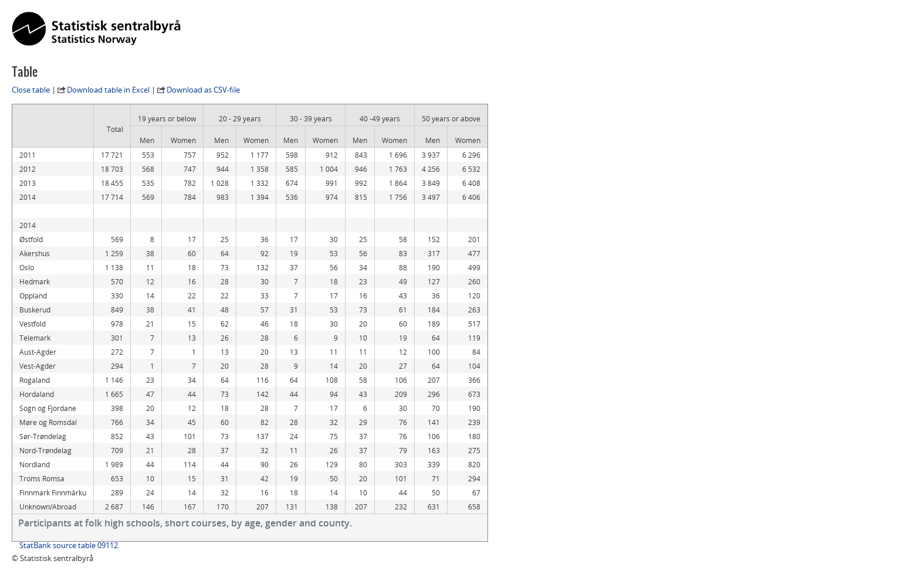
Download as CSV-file (203, 90)
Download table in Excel (108, 90)
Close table (31, 90)
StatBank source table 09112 (69, 545)
